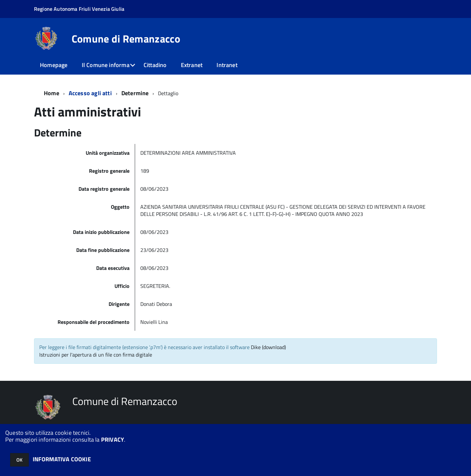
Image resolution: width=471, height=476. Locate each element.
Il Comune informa (106, 65)
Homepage (54, 65)
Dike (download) (268, 347)
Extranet (192, 65)
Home (52, 93)
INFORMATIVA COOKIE (62, 459)
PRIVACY (113, 440)
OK (19, 460)
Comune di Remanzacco (126, 39)
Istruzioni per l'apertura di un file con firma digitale (96, 355)
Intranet (227, 65)
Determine (135, 93)
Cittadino (155, 65)
